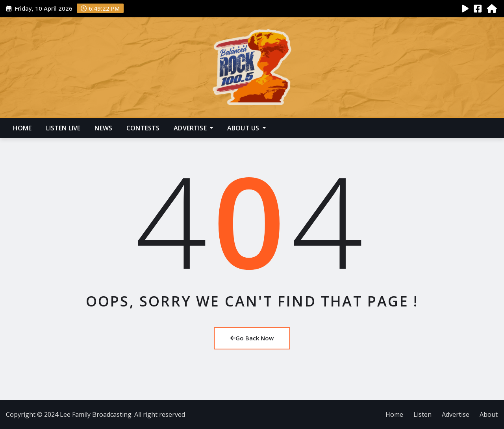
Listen (422, 414)
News (103, 128)
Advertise (193, 128)
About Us (246, 128)
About (489, 414)
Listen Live (63, 128)
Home (22, 128)
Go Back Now (252, 338)
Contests (143, 128)
